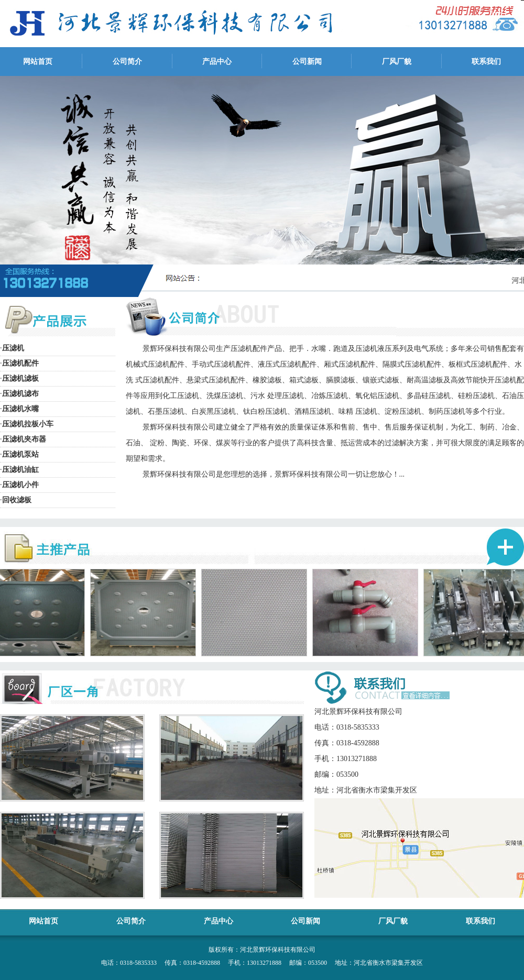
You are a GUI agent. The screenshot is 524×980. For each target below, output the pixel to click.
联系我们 (486, 62)
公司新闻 (307, 62)
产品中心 (217, 62)
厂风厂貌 (397, 62)
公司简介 (127, 62)
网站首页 (38, 62)
